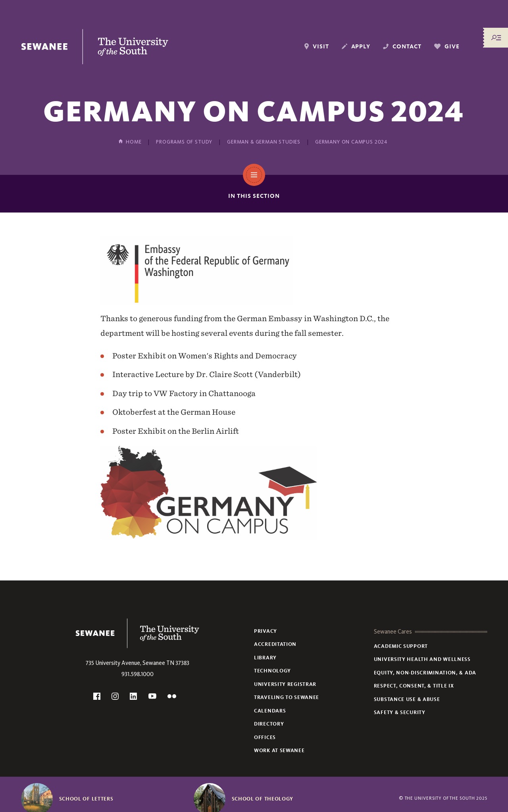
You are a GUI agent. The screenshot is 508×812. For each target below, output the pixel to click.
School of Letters (86, 799)
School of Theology (263, 799)
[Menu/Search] (496, 38)
